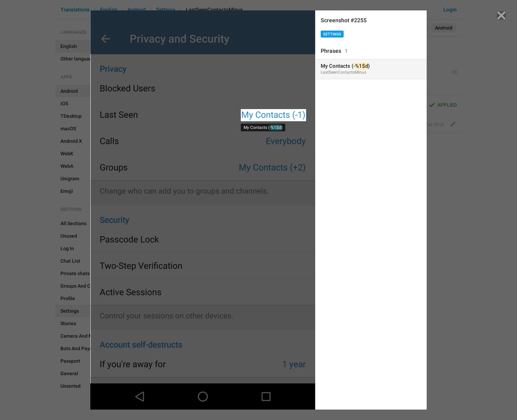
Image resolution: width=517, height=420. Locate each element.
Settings (332, 34)
